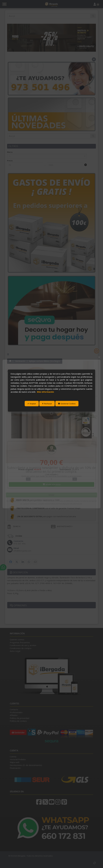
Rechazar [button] (47, 404)
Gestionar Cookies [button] (67, 404)
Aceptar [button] (32, 404)
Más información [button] (45, 392)
